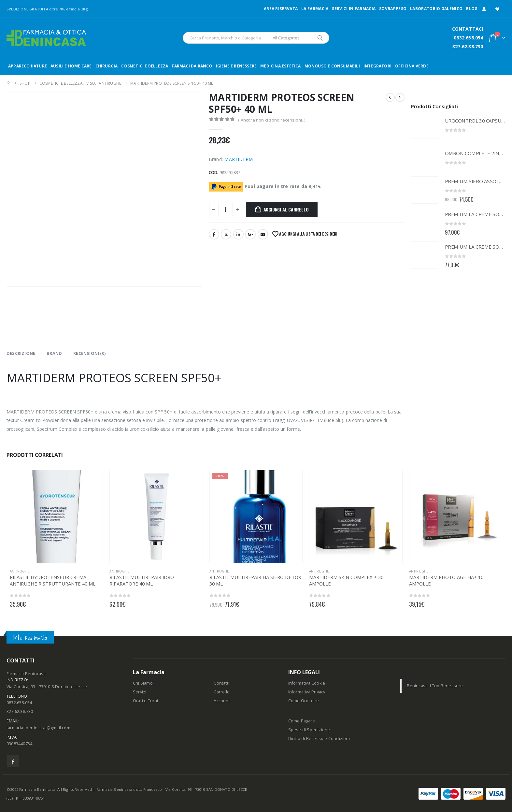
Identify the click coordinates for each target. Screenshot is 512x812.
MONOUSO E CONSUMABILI (332, 66)
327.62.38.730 (468, 46)
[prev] (390, 97)
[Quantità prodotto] (226, 210)
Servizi (140, 692)
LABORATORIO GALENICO (436, 9)
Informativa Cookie (307, 683)
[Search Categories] (291, 38)
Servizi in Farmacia (354, 9)
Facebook (214, 234)
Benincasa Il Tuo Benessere (435, 686)
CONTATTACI (468, 29)
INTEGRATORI (377, 66)
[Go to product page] (425, 125)
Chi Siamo (143, 683)
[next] (400, 97)
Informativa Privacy (307, 692)
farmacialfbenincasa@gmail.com (38, 728)
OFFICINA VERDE (412, 66)
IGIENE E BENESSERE (236, 66)
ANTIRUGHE (20, 571)
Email (263, 234)
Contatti (221, 683)
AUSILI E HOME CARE (71, 66)
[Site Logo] (46, 38)
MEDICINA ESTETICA (280, 66)
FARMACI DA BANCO (192, 66)
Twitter (226, 234)
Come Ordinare (304, 701)
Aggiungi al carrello (286, 209)
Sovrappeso (393, 9)
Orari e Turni (146, 701)
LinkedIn (238, 234)
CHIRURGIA (107, 66)
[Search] (320, 38)
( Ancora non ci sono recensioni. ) (272, 120)
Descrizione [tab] (21, 353)
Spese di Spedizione (309, 730)
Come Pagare (302, 721)
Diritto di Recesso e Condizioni (319, 739)
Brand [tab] (54, 353)
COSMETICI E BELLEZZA (145, 66)
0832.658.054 (468, 38)
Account (222, 701)
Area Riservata (281, 9)
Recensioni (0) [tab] (89, 353)
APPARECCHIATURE (28, 66)
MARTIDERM (239, 159)
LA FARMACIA (315, 9)
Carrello (222, 692)
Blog (472, 9)
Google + (250, 234)
